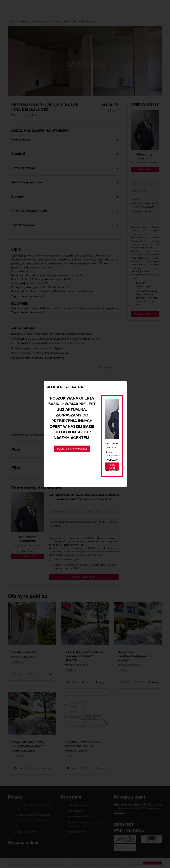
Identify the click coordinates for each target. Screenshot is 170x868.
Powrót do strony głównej (72, 449)
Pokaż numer (112, 466)
